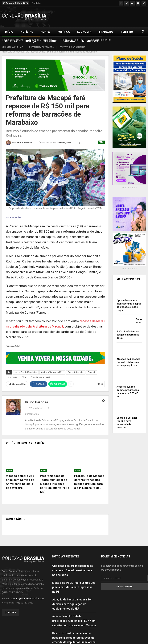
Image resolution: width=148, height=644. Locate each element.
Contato (36, 3)
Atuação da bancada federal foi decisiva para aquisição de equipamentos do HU (72, 600)
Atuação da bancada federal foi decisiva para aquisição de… (128, 358)
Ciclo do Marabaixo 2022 (52, 368)
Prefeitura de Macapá (41, 47)
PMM (101, 138)
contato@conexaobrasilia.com (27, 594)
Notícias (27, 32)
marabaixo (13, 373)
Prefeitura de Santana (72, 47)
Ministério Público (13, 47)
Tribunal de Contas (100, 40)
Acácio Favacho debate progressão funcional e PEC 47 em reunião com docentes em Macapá (74, 617)
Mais (124, 32)
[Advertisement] (101, 16)
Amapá (45, 32)
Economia (84, 32)
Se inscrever (124, 582)
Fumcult (92, 368)
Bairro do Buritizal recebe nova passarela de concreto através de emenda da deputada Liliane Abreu (74, 634)
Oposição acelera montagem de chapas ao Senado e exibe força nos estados (72, 566)
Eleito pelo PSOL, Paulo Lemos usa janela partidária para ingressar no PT (74, 583)
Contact (11, 608)
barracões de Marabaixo (26, 368)
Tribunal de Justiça (72, 40)
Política (64, 32)
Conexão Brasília (76, 368)
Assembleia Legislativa (42, 40)
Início (9, 32)
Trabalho (106, 32)
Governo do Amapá (12, 40)
